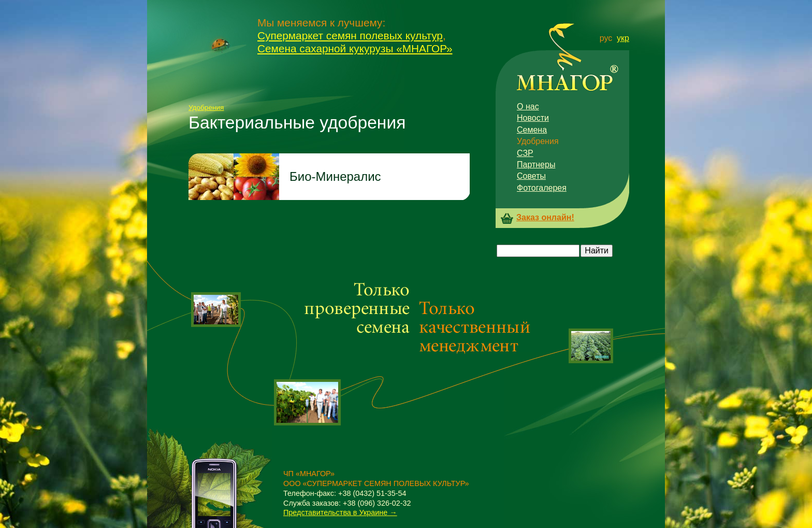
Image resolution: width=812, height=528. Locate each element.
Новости (533, 118)
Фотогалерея (542, 188)
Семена (532, 130)
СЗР (525, 153)
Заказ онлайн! (545, 218)
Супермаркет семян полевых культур (350, 35)
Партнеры (536, 165)
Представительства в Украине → (340, 512)
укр (623, 38)
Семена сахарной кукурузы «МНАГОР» (355, 48)
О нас (528, 106)
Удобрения (206, 108)
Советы (531, 176)
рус (606, 38)
